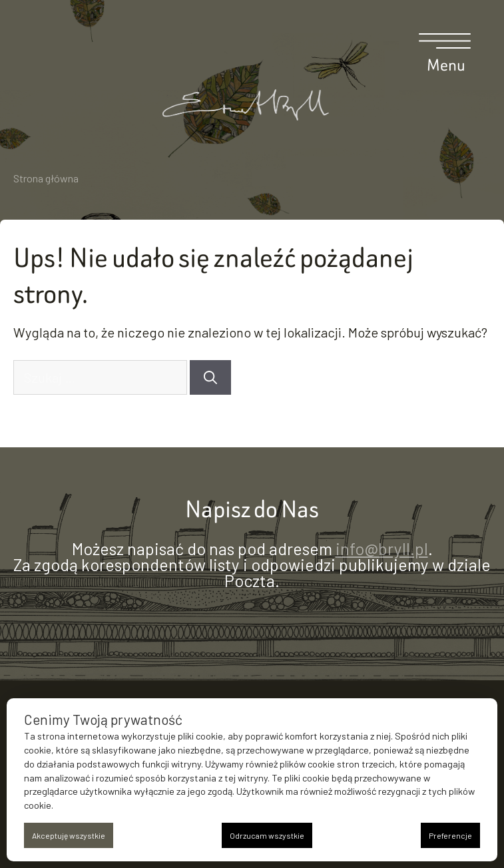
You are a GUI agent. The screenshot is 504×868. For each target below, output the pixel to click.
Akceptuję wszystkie (69, 835)
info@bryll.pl (382, 548)
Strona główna (46, 178)
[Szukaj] (210, 377)
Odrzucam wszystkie (267, 835)
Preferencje (450, 835)
